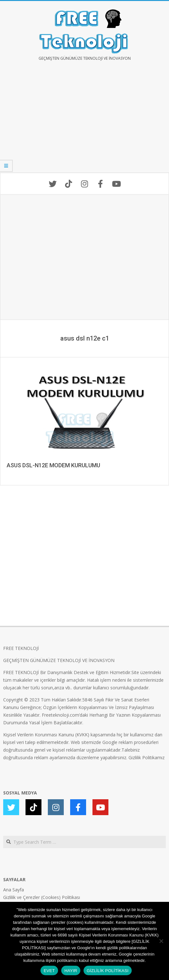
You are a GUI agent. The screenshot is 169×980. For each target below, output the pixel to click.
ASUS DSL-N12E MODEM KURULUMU (53, 465)
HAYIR (71, 971)
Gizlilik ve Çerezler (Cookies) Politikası (42, 897)
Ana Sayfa (14, 890)
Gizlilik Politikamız (147, 757)
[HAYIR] (161, 941)
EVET (49, 971)
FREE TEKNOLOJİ (21, 648)
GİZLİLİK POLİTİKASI (108, 971)
